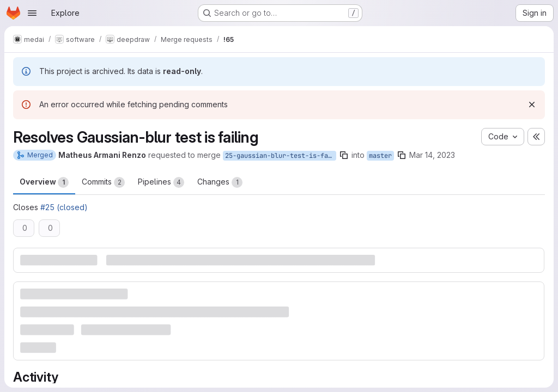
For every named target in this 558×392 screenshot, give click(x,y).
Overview (44, 182)
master (380, 156)
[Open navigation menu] (32, 13)
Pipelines (161, 182)
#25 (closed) (64, 207)
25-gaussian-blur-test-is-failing (281, 156)
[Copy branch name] (344, 155)
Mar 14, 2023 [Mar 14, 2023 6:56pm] (432, 155)
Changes (220, 182)
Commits (103, 182)
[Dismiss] (532, 105)
